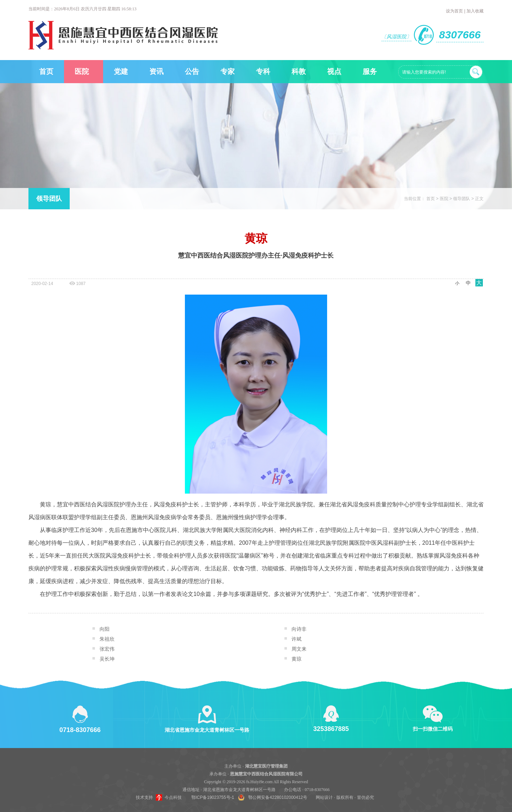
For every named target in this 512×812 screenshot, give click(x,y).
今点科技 (173, 797)
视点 (334, 71)
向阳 (105, 629)
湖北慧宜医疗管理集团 (266, 766)
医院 (82, 71)
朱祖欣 (107, 639)
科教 (299, 71)
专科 (263, 71)
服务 (370, 71)
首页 (46, 71)
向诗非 (299, 629)
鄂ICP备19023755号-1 (213, 797)
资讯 (156, 71)
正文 (479, 199)
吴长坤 (107, 659)
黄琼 (297, 659)
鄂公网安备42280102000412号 (278, 797)
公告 (192, 71)
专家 (228, 71)
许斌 (297, 639)
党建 (121, 71)
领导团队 (49, 199)
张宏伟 (107, 649)
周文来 (299, 649)
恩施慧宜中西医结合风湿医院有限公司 (266, 774)
